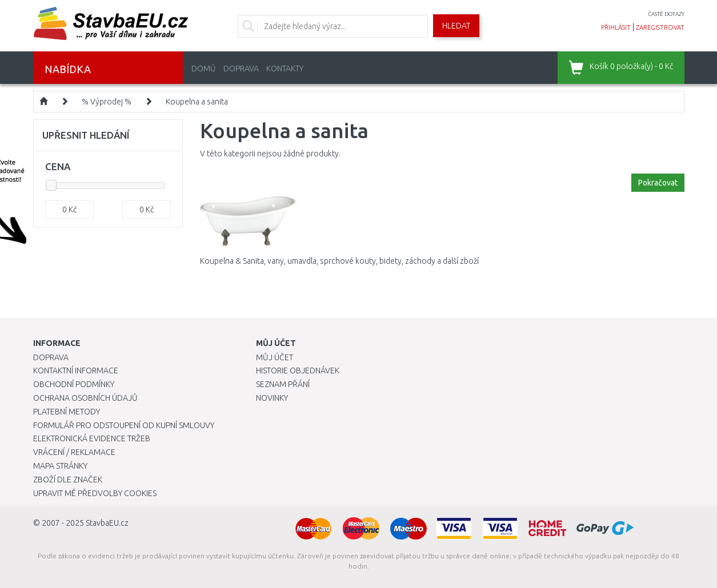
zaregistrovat (660, 27)
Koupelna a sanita (197, 102)
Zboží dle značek (68, 480)
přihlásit (616, 27)
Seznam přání (283, 384)
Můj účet (275, 357)
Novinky (272, 398)
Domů (204, 69)
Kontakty (285, 69)
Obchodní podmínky (74, 384)
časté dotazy (666, 14)
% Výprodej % (107, 102)
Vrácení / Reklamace (74, 452)
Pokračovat (658, 183)
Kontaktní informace (76, 370)
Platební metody (67, 412)
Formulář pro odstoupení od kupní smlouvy (124, 425)
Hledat (456, 26)
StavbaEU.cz (107, 523)
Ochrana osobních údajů (85, 398)
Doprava (241, 69)
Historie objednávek (298, 370)
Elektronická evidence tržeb (92, 438)
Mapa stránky (60, 466)
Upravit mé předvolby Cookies (95, 493)
